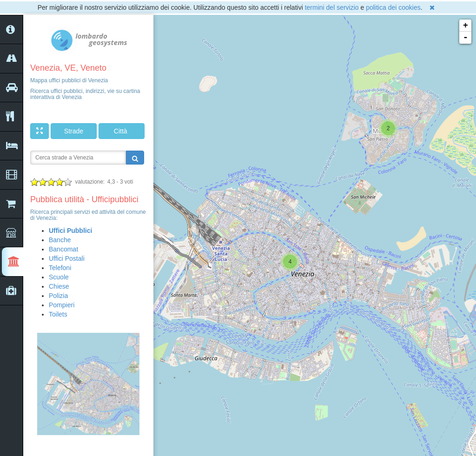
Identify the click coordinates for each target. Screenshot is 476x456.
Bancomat (63, 249)
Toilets (58, 314)
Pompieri (62, 305)
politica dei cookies (393, 7)
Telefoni (60, 268)
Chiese (59, 286)
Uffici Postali (67, 258)
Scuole (59, 277)
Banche (60, 240)
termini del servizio (332, 7)
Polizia (58, 296)
